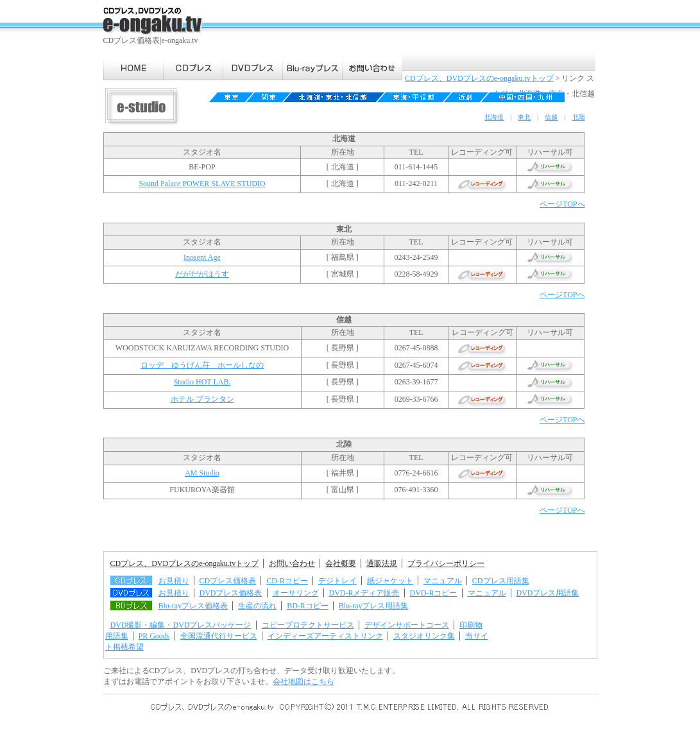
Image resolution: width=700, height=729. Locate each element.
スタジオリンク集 (424, 636)
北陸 (579, 117)
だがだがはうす (202, 274)
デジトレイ (337, 581)
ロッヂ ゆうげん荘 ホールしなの (202, 365)
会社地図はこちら (303, 682)
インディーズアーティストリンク (325, 636)
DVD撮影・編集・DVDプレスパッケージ (181, 625)
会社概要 (341, 563)
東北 (524, 117)
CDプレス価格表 (228, 581)
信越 (551, 117)
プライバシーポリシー (446, 563)
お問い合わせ (292, 563)
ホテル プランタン (202, 399)
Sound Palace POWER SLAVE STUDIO (202, 184)
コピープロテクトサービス (308, 625)
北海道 (494, 117)
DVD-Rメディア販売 (364, 593)
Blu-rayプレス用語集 (374, 606)
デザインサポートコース (407, 625)
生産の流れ (257, 606)
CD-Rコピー (287, 581)
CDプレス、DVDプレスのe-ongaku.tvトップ (479, 78)
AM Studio (202, 473)
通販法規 (382, 563)
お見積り (174, 581)
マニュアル (443, 581)
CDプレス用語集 (501, 581)
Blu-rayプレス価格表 (193, 606)
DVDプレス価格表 (231, 593)
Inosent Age (202, 257)
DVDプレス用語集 (548, 593)
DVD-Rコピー (434, 593)
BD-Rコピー (308, 606)
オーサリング (296, 593)
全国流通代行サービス (219, 636)
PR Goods (154, 636)
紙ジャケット (390, 581)
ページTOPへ (562, 204)
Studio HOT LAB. (202, 382)
